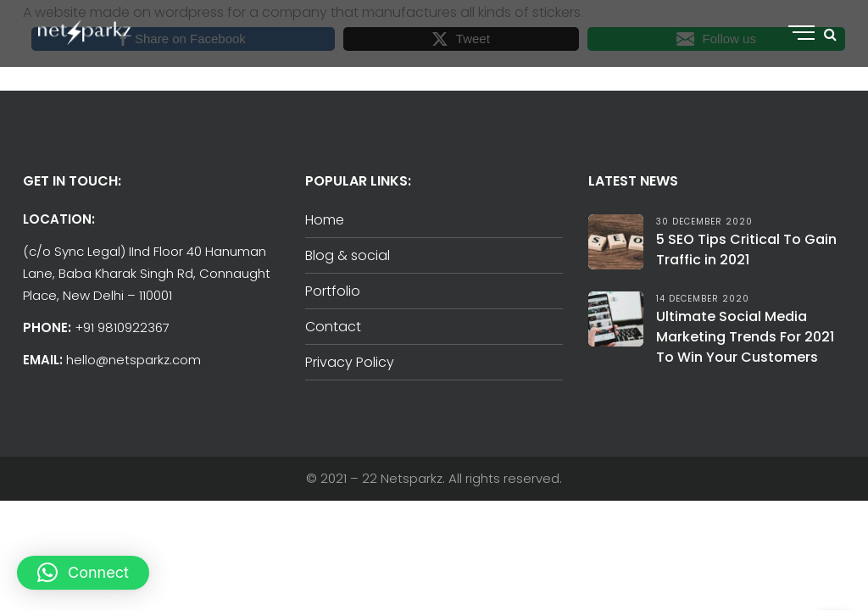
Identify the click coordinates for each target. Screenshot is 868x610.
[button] (83, 573)
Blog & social (348, 255)
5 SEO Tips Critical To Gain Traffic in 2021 (746, 250)
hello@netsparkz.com (134, 360)
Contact (333, 327)
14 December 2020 (703, 299)
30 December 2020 (704, 222)
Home (325, 220)
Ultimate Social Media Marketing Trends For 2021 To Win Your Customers (745, 337)
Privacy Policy (350, 362)
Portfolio (333, 291)
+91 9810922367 (122, 327)
